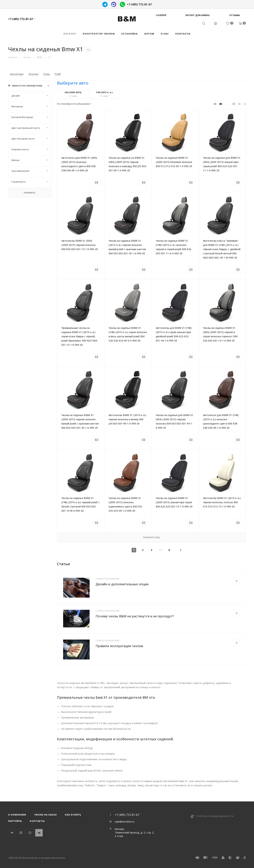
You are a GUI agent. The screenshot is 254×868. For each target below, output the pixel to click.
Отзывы (235, 15)
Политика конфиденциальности (215, 816)
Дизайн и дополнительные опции (122, 584)
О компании (17, 815)
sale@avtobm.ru (125, 821)
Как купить (73, 815)
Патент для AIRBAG (198, 15)
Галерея (161, 15)
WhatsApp (39, 833)
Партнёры (15, 821)
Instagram (21, 833)
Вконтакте (12, 833)
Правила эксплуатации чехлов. (120, 646)
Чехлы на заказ (46, 815)
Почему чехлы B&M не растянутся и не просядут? (135, 616)
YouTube (30, 833)
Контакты (37, 821)
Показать (30, 193)
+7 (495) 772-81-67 (139, 4)
